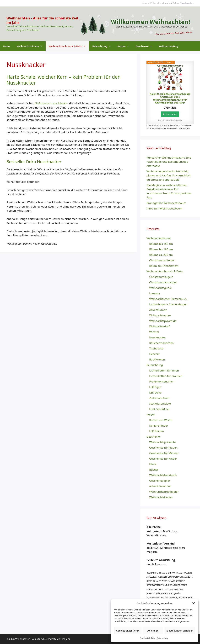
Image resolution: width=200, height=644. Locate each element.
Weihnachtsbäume (31, 46)
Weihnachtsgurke (161, 288)
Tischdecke (156, 348)
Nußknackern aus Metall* (51, 103)
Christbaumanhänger (163, 282)
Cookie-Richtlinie (147, 638)
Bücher (154, 470)
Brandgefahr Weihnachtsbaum (166, 203)
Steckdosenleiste (160, 403)
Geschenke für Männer (164, 453)
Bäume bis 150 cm (161, 244)
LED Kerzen (157, 431)
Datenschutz (162, 638)
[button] (194, 603)
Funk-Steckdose (159, 409)
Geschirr (155, 354)
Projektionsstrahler (162, 381)
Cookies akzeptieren (128, 631)
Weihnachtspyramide (163, 321)
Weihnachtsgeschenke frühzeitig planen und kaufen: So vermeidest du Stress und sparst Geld (169, 175)
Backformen (157, 359)
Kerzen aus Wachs (161, 420)
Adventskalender (160, 486)
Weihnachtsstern (160, 315)
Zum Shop (172, 114)
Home (145, 3)
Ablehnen (153, 631)
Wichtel (154, 332)
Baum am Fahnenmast (164, 266)
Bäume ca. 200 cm (161, 255)
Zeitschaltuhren (159, 398)
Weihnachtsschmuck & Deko (164, 3)
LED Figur (155, 387)
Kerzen (125, 46)
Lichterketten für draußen (166, 376)
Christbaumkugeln (161, 277)
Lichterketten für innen (164, 370)
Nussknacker (158, 337)
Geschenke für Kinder (163, 459)
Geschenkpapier (160, 481)
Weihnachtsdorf (159, 326)
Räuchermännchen (161, 343)
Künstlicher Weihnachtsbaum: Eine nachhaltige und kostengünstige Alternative (169, 162)
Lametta (155, 293)
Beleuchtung (103, 46)
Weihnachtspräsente (162, 442)
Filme (153, 464)
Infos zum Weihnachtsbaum (165, 208)
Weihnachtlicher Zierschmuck (168, 299)
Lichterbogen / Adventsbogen (168, 304)
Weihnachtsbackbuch (163, 475)
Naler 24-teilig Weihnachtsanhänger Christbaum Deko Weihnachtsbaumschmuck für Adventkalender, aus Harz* (170, 98)
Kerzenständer (159, 426)
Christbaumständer (162, 260)
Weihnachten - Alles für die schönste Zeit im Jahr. (43, 20)
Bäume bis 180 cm (161, 249)
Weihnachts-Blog (169, 46)
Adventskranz (158, 310)
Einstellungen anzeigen (180, 631)
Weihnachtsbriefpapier (164, 492)
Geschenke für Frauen (163, 448)
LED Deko (155, 392)
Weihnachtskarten (161, 497)
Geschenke (146, 46)
